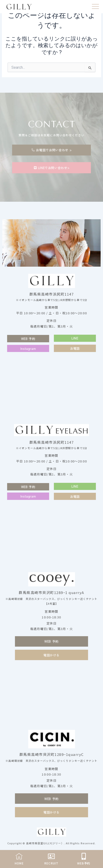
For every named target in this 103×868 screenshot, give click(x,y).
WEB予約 (84, 863)
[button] (75, 338)
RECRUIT (51, 863)
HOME (19, 863)
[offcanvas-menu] (95, 7)
